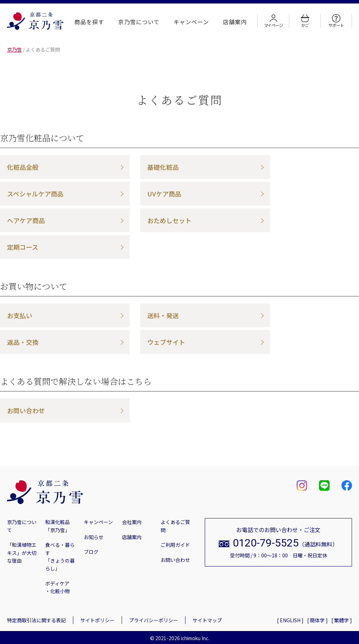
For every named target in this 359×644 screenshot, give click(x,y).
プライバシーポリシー (154, 620)
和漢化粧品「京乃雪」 (57, 526)
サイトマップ (207, 620)
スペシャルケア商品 (35, 194)
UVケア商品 (164, 194)
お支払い (20, 315)
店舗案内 (235, 22)
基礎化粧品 (163, 167)
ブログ (91, 552)
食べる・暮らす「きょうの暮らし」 (60, 556)
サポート (336, 21)
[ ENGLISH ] (290, 620)
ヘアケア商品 (26, 220)
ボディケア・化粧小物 (57, 587)
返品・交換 (23, 342)
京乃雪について (139, 22)
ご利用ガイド (175, 545)
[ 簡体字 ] (317, 620)
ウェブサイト (166, 342)
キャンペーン (191, 22)
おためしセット (169, 220)
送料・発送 (163, 315)
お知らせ (94, 537)
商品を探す (89, 22)
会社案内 (132, 522)
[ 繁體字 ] (342, 620)
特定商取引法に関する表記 (36, 620)
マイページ (273, 21)
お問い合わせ (26, 410)
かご (305, 21)
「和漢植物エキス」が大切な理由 (22, 553)
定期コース (23, 247)
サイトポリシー (97, 620)
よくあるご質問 (175, 526)
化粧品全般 (23, 167)
